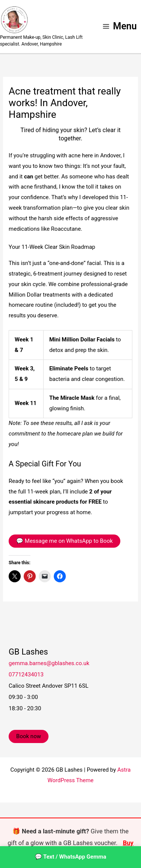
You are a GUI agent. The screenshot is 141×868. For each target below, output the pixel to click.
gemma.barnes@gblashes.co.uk (49, 663)
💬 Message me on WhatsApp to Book (64, 541)
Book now (29, 736)
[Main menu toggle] (119, 27)
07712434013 (26, 675)
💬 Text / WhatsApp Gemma (71, 857)
